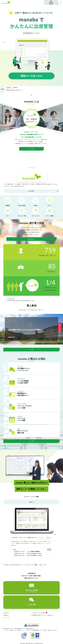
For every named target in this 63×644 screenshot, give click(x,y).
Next (61, 95)
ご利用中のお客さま (51, 3)
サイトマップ (6, 617)
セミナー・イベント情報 (31, 569)
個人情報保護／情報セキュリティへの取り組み (42, 615)
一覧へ (31, 95)
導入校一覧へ (31, 244)
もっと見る (31, 153)
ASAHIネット (20, 630)
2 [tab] (4, 43)
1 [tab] (4, 41)
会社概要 (5, 615)
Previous (2, 95)
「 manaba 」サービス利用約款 (38, 613)
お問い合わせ (6, 612)
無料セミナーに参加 (60, 327)
